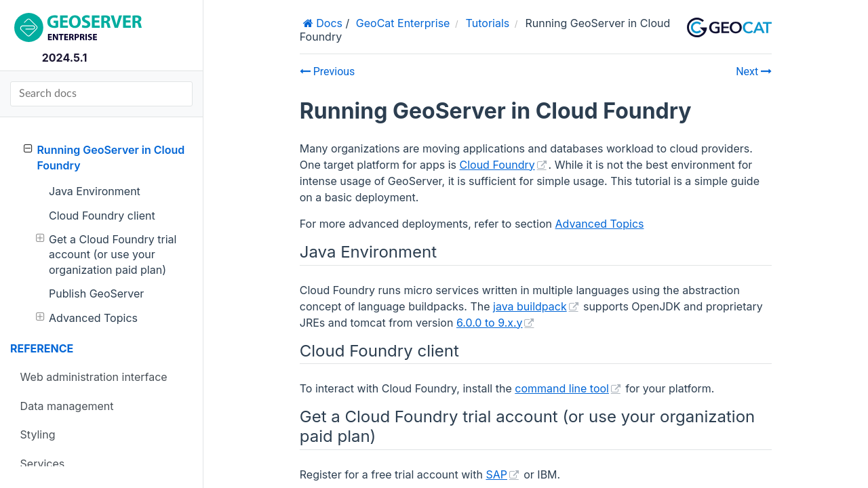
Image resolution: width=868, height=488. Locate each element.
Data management (67, 406)
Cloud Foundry (497, 165)
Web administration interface (94, 377)
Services (43, 464)
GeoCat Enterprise (403, 23)
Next (754, 72)
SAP (496, 474)
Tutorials (488, 23)
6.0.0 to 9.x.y (490, 323)
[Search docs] (101, 94)
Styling (38, 434)
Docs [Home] (328, 23)
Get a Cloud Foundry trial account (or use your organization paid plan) (106, 254)
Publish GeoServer (96, 293)
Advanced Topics (87, 318)
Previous (328, 72)
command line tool (562, 388)
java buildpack (530, 306)
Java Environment (95, 191)
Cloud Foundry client (102, 216)
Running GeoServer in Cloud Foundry (104, 157)
